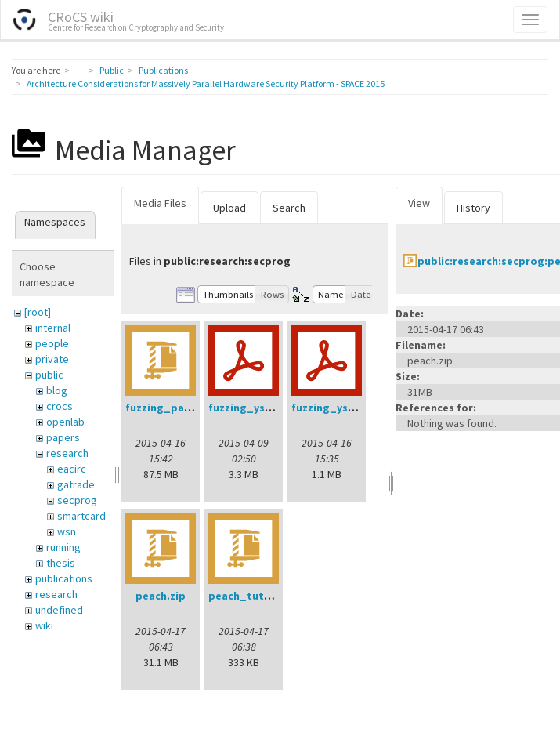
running (63, 547)
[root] (38, 312)
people (52, 343)
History (473, 208)
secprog (77, 500)
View (419, 203)
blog (57, 390)
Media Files (160, 203)
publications (64, 578)
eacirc (72, 469)
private (52, 359)
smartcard (81, 516)
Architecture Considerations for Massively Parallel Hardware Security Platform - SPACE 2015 (206, 83)
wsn (67, 531)
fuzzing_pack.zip (170, 408)
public (49, 375)
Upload (229, 208)
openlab (65, 422)
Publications (163, 70)
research (67, 453)
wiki (44, 625)
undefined (59, 610)
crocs (60, 406)
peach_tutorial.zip (258, 596)
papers (63, 437)
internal (53, 328)
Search (289, 208)
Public (112, 70)
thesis (61, 563)
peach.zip (161, 596)
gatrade (76, 484)
